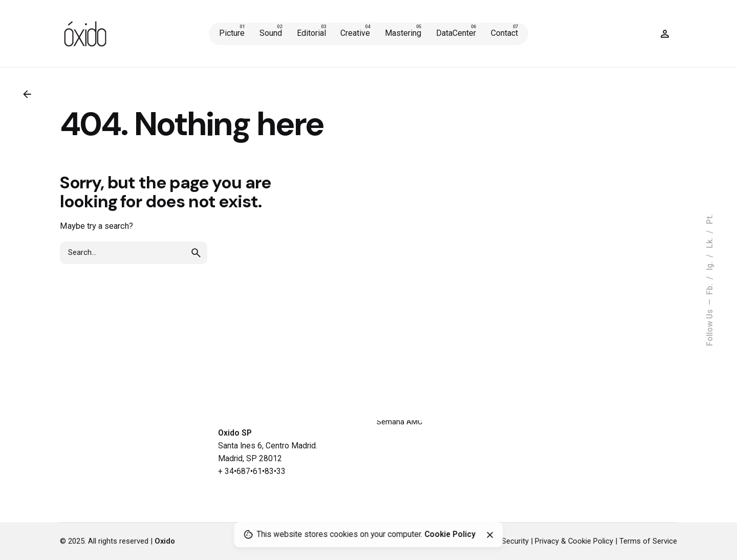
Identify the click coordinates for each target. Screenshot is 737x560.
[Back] (27, 94)
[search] (196, 253)
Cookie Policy (450, 535)
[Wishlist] (665, 34)
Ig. (710, 265)
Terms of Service (648, 541)
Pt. (710, 219)
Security (515, 541)
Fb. (710, 288)
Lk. (710, 242)
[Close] (490, 535)
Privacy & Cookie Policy (574, 541)
